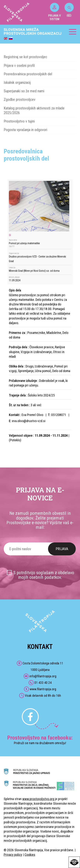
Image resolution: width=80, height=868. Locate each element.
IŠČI (69, 10)
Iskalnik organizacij (17, 82)
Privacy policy (13, 855)
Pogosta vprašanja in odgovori (25, 130)
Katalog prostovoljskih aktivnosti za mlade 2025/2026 (34, 110)
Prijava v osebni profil (19, 66)
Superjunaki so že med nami (24, 91)
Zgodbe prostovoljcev (20, 99)
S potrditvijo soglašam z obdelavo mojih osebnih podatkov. (44, 575)
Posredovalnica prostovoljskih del (28, 74)
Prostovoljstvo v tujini (19, 121)
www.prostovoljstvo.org (38, 799)
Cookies (30, 855)
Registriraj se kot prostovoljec (25, 57)
